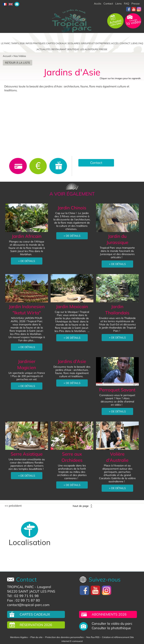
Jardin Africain (27, 236)
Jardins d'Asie (72, 361)
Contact (108, 4)
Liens (118, 4)
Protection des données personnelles (64, 637)
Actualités (44, 49)
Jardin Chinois (72, 208)
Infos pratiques (35, 43)
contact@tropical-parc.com (28, 605)
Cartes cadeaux (56, 43)
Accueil (7, 56)
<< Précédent (13, 506)
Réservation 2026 (36, 625)
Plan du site (36, 637)
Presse (136, 4)
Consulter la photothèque (111, 628)
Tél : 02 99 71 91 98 (23, 596)
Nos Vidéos (20, 56)
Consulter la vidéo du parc (112, 624)
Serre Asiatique (27, 454)
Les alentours (89, 49)
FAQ (127, 4)
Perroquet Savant (117, 390)
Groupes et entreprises (96, 43)
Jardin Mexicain (72, 306)
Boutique (73, 49)
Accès (98, 4)
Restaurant (59, 49)
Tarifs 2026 (18, 43)
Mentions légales (19, 637)
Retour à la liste (18, 63)
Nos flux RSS (93, 637)
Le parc (6, 43)
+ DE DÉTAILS (27, 261)
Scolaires (74, 43)
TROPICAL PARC (20, 587)
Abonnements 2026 (109, 614)
